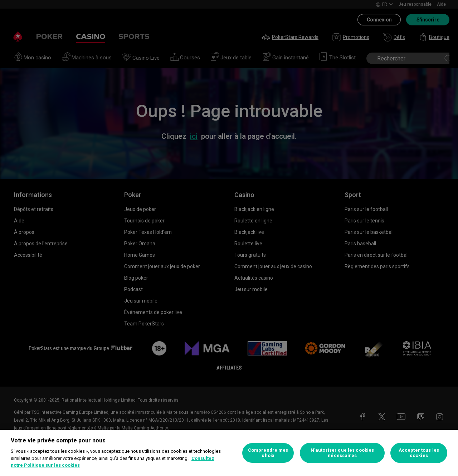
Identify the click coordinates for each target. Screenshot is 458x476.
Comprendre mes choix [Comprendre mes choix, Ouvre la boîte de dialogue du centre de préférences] (268, 453)
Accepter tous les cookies (419, 453)
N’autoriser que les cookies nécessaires (342, 453)
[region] (229, 453)
